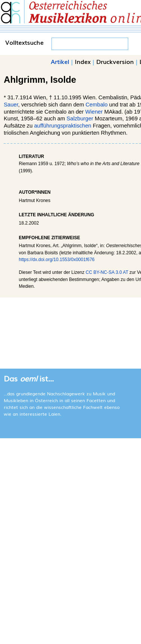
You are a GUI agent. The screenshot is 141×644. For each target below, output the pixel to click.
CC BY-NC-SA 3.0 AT (107, 272)
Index (83, 61)
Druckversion (115, 61)
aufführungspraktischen (63, 126)
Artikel (60, 61)
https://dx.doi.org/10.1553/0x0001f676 (57, 260)
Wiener (94, 112)
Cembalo (97, 105)
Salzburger (80, 118)
